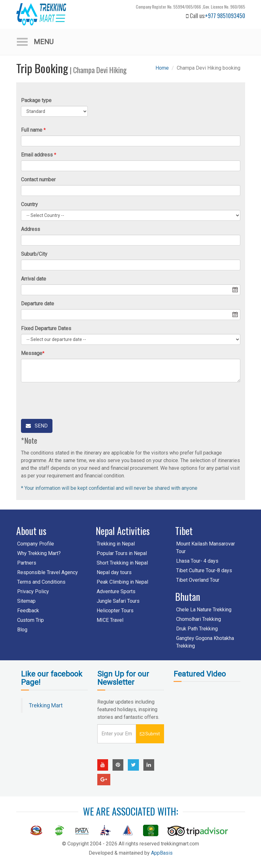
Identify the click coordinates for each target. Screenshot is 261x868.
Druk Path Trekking (197, 629)
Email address (37, 155)
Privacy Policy (33, 591)
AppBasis (162, 853)
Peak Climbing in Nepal (122, 582)
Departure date (38, 304)
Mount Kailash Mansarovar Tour (206, 548)
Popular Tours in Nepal (122, 553)
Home (162, 68)
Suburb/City (34, 254)
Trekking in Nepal (116, 544)
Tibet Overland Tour (198, 580)
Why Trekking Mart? (39, 553)
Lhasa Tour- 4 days (197, 561)
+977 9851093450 (225, 16)
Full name (32, 130)
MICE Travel (110, 620)
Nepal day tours (114, 572)
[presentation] (69, 399)
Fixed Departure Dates (46, 328)
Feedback (28, 611)
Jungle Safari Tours (118, 601)
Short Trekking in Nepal (122, 563)
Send (37, 426)
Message (32, 353)
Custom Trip (31, 620)
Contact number (38, 180)
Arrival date (34, 279)
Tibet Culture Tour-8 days (204, 570)
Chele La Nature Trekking (204, 610)
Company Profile (36, 544)
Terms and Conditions (41, 582)
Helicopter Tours (115, 611)
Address (31, 229)
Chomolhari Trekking (199, 619)
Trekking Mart (46, 705)
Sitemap (26, 601)
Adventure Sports (116, 591)
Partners (27, 563)
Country (29, 204)
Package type (36, 100)
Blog (22, 630)
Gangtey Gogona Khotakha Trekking (205, 642)
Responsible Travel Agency (48, 572)
